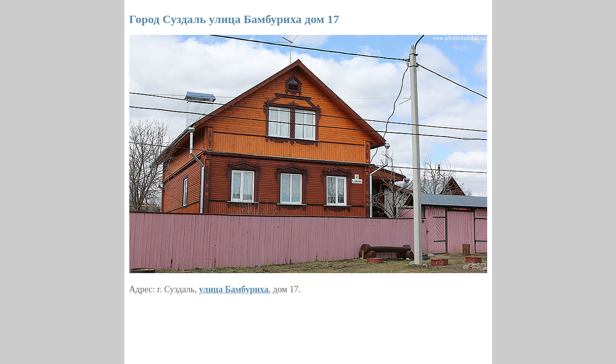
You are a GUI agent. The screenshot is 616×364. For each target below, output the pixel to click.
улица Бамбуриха (234, 289)
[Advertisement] (308, 326)
